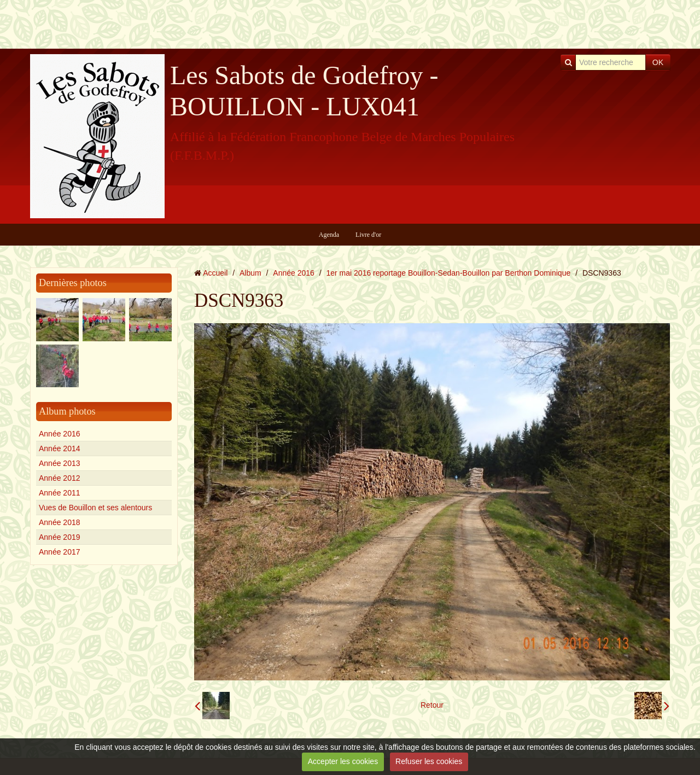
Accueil (215, 273)
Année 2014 (60, 448)
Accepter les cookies (343, 761)
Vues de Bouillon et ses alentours (95, 508)
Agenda (329, 235)
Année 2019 (60, 537)
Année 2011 (60, 493)
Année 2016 (60, 434)
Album (250, 273)
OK (658, 62)
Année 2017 (60, 552)
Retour (432, 705)
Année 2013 (60, 463)
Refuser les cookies (429, 761)
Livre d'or (368, 235)
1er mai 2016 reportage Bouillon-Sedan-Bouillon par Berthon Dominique (449, 273)
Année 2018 (60, 522)
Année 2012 (60, 478)
